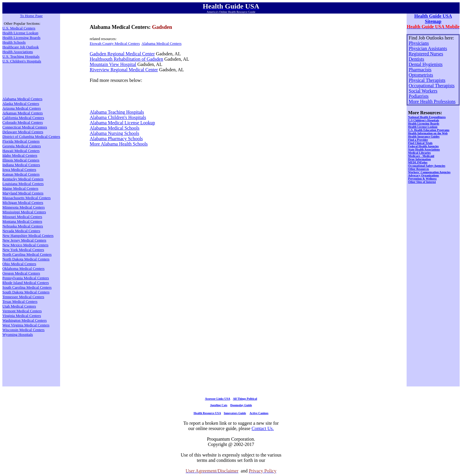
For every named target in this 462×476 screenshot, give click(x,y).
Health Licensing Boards (21, 38)
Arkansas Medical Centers (23, 113)
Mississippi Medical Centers (24, 212)
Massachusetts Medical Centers (27, 198)
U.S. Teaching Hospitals (21, 56)
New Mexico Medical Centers (25, 245)
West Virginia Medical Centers (26, 325)
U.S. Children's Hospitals (22, 61)
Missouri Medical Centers (22, 217)
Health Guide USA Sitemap (433, 19)
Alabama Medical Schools (114, 128)
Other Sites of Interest (422, 182)
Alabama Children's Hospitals (118, 117)
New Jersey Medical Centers (24, 240)
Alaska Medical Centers (21, 104)
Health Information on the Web (428, 133)
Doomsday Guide (241, 405)
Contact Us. (263, 428)
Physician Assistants (428, 48)
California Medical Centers (23, 118)
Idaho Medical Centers (20, 155)
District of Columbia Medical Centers (31, 137)
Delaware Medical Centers (23, 132)
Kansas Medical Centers (21, 174)
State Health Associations (424, 149)
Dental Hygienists (426, 64)
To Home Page (31, 16)
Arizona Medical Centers (22, 108)
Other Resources (419, 169)
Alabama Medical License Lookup (122, 123)
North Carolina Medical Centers (27, 254)
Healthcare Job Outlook (20, 47)
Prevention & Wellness (422, 179)
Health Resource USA (207, 413)
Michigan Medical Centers (23, 203)
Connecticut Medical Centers (25, 127)
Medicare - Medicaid (421, 156)
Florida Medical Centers (21, 141)
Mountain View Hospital (113, 64)
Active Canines (259, 413)
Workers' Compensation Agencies (429, 172)
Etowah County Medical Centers (115, 43)
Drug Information (419, 159)
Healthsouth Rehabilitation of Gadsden (126, 59)
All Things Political (245, 399)
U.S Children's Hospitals (424, 120)
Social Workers (423, 91)
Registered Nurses (426, 54)
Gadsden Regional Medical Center (122, 54)
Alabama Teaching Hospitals (117, 112)
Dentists (416, 59)
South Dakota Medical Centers (26, 292)
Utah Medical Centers (19, 306)
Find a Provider (418, 140)
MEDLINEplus (418, 162)
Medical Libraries (419, 153)
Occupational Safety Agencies (427, 166)
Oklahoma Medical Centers (23, 268)
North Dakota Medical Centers (26, 259)
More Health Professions (432, 101)
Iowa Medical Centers (19, 170)
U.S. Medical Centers (19, 28)
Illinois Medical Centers (21, 160)
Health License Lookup (20, 33)
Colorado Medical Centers (23, 122)
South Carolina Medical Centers (27, 287)
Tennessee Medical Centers (23, 297)
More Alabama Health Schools (119, 144)
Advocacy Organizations (424, 175)
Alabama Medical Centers (161, 43)
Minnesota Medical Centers (24, 207)
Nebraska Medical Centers (23, 226)
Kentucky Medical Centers (23, 179)
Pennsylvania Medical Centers (26, 278)
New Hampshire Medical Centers (28, 235)
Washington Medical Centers (25, 320)
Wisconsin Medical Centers (23, 330)
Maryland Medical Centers (23, 193)
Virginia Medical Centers (22, 316)
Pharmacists (420, 70)
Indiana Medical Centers (21, 165)
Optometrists (421, 75)
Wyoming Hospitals (18, 334)
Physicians (419, 43)
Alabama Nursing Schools (114, 133)
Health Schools (14, 42)
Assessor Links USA (218, 399)
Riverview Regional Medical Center (124, 70)
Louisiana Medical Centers (23, 184)
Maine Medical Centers (20, 188)
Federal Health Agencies (423, 146)
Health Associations (18, 52)
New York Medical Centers (23, 250)
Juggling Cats (219, 405)
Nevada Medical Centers (21, 231)
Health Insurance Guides (424, 137)
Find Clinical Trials (420, 143)
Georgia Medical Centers (22, 146)
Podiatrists (419, 96)
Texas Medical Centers (20, 301)
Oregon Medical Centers (21, 273)
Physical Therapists (427, 80)
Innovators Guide (235, 413)
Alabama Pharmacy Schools (116, 139)
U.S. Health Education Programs (429, 130)
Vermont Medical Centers (22, 311)
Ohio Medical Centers (19, 264)
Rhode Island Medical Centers (26, 283)
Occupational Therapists (432, 86)
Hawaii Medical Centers (21, 151)
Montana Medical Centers (22, 221)
